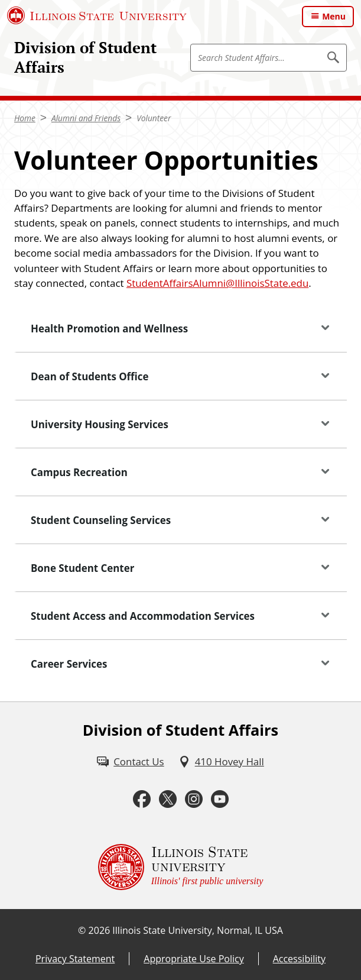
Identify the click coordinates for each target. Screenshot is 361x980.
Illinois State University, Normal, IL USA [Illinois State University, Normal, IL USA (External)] (198, 930)
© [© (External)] (82, 930)
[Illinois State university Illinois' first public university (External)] (181, 867)
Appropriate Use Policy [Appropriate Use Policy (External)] (193, 959)
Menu (334, 16)
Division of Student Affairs (85, 57)
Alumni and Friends (86, 118)
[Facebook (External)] (142, 799)
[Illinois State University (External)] (97, 15)
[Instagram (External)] (194, 799)
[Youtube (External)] (220, 799)
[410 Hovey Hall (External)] (221, 761)
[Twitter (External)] (168, 799)
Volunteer (154, 118)
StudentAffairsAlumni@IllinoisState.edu (217, 283)
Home (25, 118)
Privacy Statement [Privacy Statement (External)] (75, 959)
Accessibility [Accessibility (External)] (299, 959)
